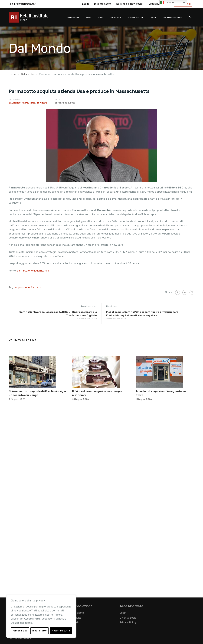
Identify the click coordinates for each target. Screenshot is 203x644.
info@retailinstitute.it (25, 4)
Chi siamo (78, 613)
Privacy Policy (128, 622)
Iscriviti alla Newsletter (130, 4)
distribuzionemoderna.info (33, 271)
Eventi (101, 17)
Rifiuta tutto (39, 631)
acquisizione (22, 287)
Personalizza (20, 631)
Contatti (77, 622)
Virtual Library (157, 4)
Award (154, 17)
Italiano (167, 3)
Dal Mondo (15, 103)
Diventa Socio (102, 4)
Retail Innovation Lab (173, 17)
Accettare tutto (61, 631)
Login (85, 4)
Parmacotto (38, 287)
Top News (42, 103)
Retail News (29, 103)
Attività (77, 618)
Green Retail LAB (136, 17)
